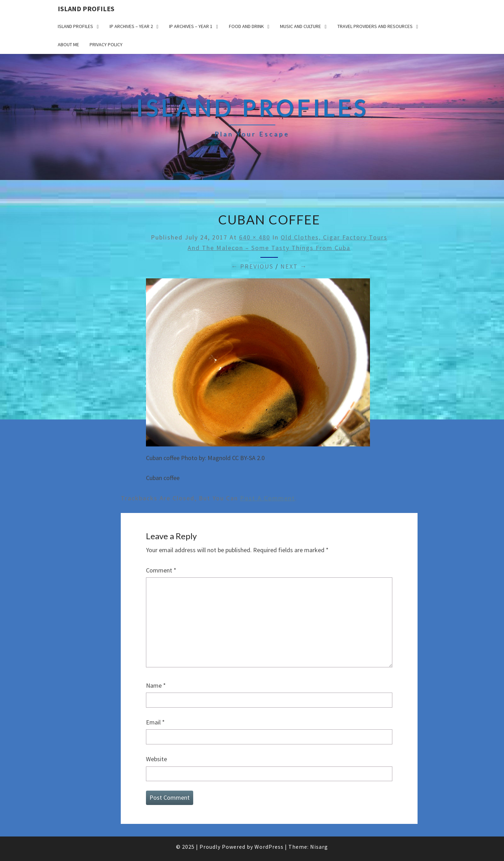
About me (68, 44)
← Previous (252, 266)
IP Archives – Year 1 (191, 26)
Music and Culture (300, 26)
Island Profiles (86, 9)
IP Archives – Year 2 (131, 26)
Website (156, 759)
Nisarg (319, 847)
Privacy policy (106, 44)
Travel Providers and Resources (375, 26)
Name (156, 685)
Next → (294, 266)
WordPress (269, 847)
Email (155, 722)
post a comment (268, 498)
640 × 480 (255, 237)
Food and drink (246, 26)
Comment (161, 570)
